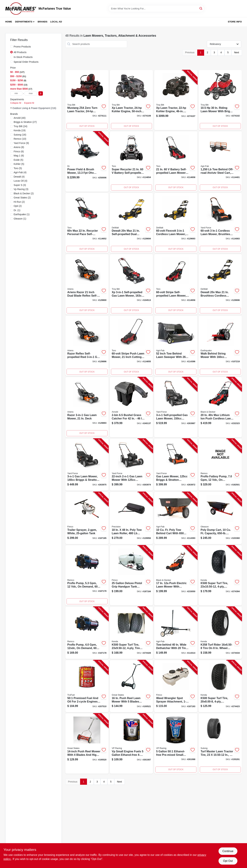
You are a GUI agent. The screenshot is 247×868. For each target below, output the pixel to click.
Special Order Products (26, 62)
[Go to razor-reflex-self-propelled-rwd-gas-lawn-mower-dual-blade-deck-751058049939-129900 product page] (87, 284)
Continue (228, 851)
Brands (43, 22)
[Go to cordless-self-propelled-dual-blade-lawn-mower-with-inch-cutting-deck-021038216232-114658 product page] (176, 162)
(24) (21, 126)
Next (237, 52)
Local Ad (56, 22)
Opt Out (228, 861)
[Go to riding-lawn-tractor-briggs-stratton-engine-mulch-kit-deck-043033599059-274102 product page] (220, 100)
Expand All (29, 103)
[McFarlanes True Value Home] (21, 9)
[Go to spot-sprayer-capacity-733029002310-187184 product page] (131, 576)
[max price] (31, 93)
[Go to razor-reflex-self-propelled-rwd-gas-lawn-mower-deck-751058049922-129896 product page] (87, 346)
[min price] (16, 93)
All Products (20, 52)
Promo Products (22, 47)
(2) (24, 193)
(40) (20, 118)
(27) (25, 122)
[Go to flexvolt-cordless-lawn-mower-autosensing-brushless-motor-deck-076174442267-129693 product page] (176, 223)
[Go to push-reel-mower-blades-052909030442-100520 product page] (87, 744)
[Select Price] (41, 93)
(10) (20, 139)
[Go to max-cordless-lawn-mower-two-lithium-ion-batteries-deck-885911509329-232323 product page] (220, 407)
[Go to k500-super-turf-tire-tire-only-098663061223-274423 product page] (220, 686)
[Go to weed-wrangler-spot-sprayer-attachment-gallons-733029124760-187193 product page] (176, 686)
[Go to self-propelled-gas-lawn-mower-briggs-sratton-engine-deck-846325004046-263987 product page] (176, 407)
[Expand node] (11, 108)
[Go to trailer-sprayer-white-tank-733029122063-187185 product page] (87, 518)
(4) (20, 172)
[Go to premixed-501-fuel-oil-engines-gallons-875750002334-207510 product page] (87, 686)
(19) (20, 130)
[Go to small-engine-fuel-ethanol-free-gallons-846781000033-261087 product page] (131, 744)
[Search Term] (156, 9)
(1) (17, 210)
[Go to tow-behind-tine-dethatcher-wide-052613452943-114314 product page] (176, 633)
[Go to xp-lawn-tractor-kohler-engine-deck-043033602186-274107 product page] (176, 100)
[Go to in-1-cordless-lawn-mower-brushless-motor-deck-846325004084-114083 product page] (220, 223)
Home (9, 22)
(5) (19, 160)
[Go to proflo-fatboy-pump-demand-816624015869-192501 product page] (220, 465)
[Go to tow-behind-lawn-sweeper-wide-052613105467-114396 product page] (176, 346)
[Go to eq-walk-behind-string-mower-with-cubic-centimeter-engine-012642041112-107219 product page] (220, 346)
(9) (21, 143)
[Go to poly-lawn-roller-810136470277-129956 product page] (131, 518)
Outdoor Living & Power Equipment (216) (34, 108)
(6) (19, 151)
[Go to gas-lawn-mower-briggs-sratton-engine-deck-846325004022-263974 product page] (131, 465)
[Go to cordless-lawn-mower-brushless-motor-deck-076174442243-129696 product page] (220, 284)
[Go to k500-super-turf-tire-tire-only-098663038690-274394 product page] (220, 576)
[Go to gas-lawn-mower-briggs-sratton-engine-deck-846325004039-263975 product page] (87, 465)
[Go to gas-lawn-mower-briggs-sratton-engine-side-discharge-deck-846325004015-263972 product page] (176, 465)
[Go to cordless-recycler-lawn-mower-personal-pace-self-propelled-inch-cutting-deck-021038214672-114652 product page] (87, 223)
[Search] (201, 8)
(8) (19, 147)
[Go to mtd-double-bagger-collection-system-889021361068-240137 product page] (131, 407)
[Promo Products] (11, 46)
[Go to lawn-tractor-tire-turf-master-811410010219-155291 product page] (220, 744)
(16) (20, 135)
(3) (20, 185)
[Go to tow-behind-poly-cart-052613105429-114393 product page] (176, 518)
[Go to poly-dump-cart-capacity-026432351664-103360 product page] (220, 518)
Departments (24, 22)
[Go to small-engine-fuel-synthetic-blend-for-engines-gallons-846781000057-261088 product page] (176, 744)
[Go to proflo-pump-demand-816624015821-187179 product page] (87, 576)
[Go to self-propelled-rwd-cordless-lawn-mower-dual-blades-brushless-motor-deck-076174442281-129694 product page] (131, 223)
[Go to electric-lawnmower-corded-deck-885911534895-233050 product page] (176, 576)
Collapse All (16, 103)
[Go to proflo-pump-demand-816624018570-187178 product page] (87, 633)
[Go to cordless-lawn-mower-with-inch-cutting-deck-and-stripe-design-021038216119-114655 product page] (131, 346)
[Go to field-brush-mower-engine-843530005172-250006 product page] (87, 162)
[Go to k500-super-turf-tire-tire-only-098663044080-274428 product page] (131, 633)
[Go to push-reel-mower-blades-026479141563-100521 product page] (131, 686)
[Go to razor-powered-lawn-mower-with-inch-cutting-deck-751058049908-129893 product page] (87, 407)
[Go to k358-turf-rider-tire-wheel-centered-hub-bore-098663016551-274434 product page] (220, 633)
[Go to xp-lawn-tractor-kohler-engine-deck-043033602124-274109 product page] (131, 100)
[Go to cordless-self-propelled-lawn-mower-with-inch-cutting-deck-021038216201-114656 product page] (176, 284)
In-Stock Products (23, 57)
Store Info (235, 22)
